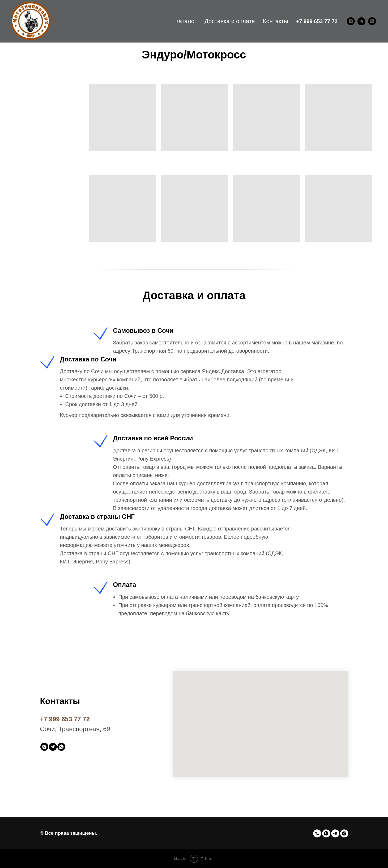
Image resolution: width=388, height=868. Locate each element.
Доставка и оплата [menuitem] (230, 21)
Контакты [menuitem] (276, 21)
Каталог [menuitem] (186, 21)
